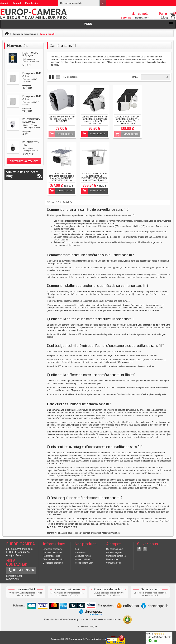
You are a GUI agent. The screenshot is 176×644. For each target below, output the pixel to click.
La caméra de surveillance (59, 273)
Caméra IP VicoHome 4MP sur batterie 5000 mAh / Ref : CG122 (61, 118)
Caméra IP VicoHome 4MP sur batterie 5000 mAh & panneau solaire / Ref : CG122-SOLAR (93, 119)
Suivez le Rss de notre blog (24, 174)
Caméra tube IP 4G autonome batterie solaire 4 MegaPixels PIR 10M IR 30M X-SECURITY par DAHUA (157, 120)
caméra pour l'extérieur (71, 531)
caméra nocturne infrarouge (107, 531)
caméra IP (88, 531)
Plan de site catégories (88, 625)
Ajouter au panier (92, 133)
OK (103, 3)
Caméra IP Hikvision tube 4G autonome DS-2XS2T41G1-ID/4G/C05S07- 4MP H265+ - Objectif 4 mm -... (61, 176)
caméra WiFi (53, 531)
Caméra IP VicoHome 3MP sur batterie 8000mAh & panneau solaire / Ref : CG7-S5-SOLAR (125, 120)
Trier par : (135, 77)
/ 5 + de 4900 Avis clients (159, 637)
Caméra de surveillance (24, 34)
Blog (77, 547)
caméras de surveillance (107, 57)
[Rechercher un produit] (79, 3)
